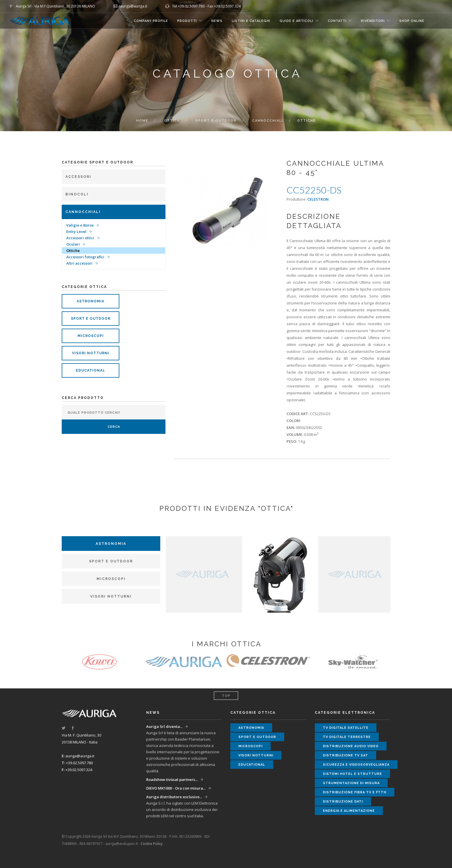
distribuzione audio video (351, 746)
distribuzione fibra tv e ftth (355, 792)
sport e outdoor (91, 319)
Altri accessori (79, 263)
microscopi (91, 336)
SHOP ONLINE (412, 21)
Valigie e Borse (80, 225)
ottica (172, 121)
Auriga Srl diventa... (164, 726)
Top (226, 696)
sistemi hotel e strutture (352, 774)
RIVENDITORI (373, 21)
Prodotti (187, 21)
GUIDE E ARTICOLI (296, 21)
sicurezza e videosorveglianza (356, 765)
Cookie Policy (152, 844)
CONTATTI (337, 21)
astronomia (91, 301)
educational (91, 370)
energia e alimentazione (349, 811)
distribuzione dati (343, 802)
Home (142, 121)
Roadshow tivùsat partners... (172, 779)
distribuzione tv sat (345, 755)
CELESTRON (318, 199)
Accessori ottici (80, 238)
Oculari (73, 244)
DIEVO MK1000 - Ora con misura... (176, 788)
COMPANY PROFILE (151, 21)
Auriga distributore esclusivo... (174, 797)
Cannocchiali (268, 121)
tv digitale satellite (346, 728)
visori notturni (91, 353)
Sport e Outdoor (216, 121)
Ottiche (73, 251)
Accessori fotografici (85, 257)
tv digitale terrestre (347, 737)
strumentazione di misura (351, 783)
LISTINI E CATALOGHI (251, 21)
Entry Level (76, 231)
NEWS (217, 21)
